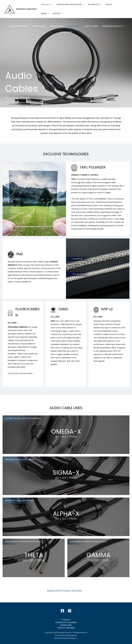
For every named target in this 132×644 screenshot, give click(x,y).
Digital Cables (91, 26)
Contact (66, 620)
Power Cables (39, 26)
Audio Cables (74, 26)
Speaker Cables (57, 26)
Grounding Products (113, 26)
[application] (52, 4)
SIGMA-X (66, 473)
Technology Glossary (66, 622)
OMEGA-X (66, 432)
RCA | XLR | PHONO (66, 437)
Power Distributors (19, 26)
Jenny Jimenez (72, 635)
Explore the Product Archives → (66, 591)
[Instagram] (70, 611)
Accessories (66, 32)
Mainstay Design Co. (70, 638)
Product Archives (66, 628)
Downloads (66, 625)
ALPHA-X (66, 514)
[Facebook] (62, 611)
